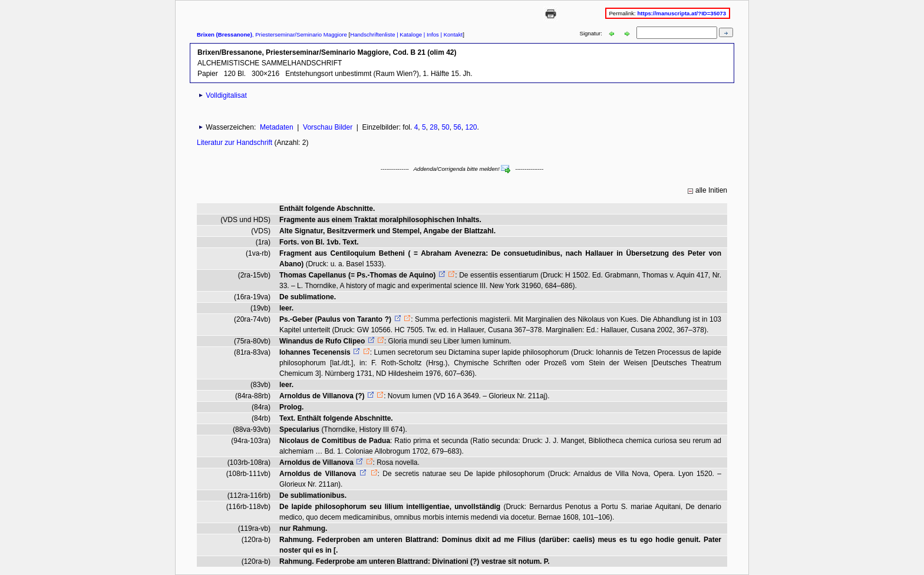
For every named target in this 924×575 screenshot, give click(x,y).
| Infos (430, 34)
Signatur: (592, 33)
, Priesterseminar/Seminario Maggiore (272, 34)
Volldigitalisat (226, 95)
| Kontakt (451, 34)
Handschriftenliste (372, 34)
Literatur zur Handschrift (235, 143)
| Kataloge (408, 34)
